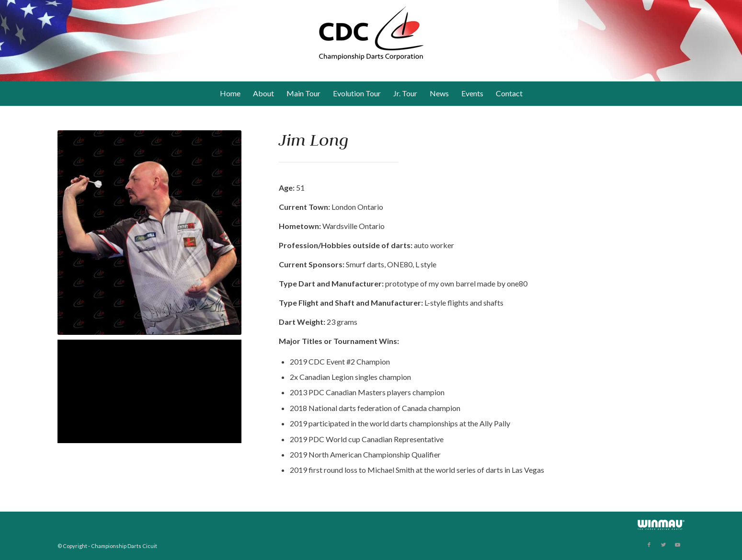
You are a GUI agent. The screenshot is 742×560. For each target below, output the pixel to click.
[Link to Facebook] (649, 545)
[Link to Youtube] (678, 545)
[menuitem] (230, 93)
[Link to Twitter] (663, 545)
